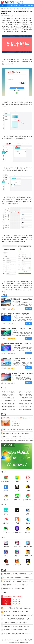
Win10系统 (17, 6)
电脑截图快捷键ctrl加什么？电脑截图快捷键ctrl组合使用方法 (17, 581)
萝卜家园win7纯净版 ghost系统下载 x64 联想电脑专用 (16, 314)
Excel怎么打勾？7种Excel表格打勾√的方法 (12, 589)
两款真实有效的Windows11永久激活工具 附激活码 (14, 585)
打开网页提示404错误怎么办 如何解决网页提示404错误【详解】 (17, 574)
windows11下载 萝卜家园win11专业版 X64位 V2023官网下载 (18, 373)
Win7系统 (24, 6)
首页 (3, 6)
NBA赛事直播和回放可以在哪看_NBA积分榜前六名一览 (16, 398)
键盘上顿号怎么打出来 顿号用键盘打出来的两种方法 (15, 578)
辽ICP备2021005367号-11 (8, 640)
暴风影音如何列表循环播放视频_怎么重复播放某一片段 (16, 395)
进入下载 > (28, 308)
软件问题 (13, 9)
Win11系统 (10, 6)
